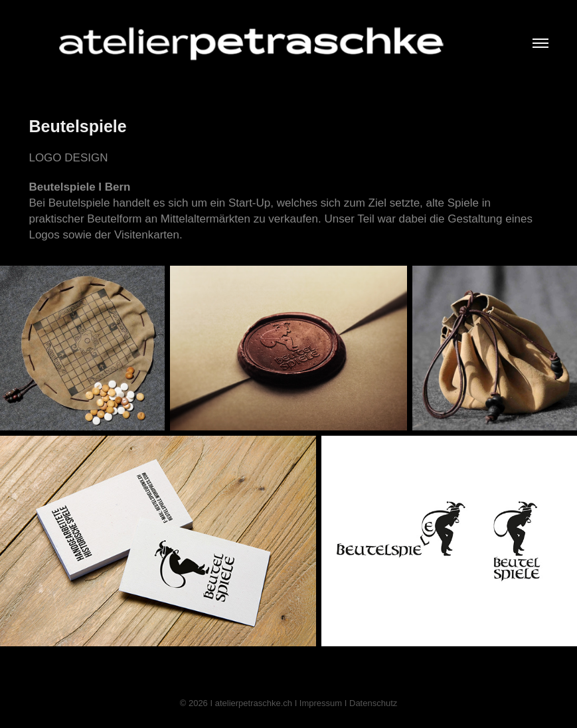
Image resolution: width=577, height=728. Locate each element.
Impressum (321, 703)
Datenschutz (373, 703)
